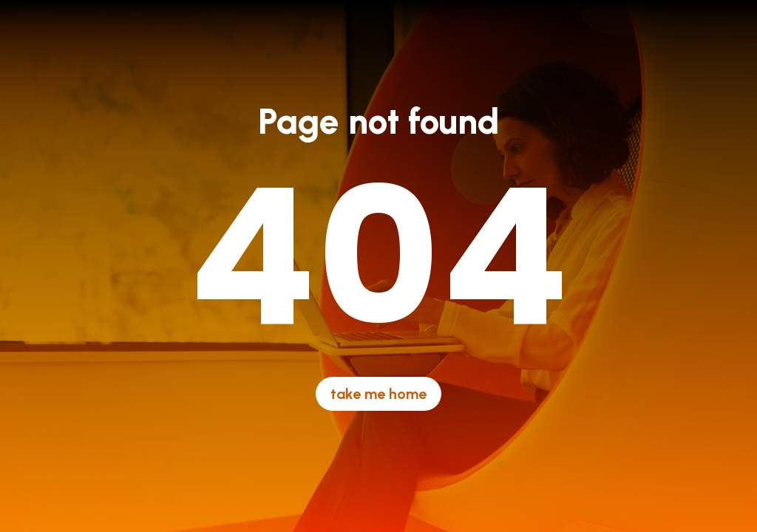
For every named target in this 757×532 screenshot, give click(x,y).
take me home (378, 394)
